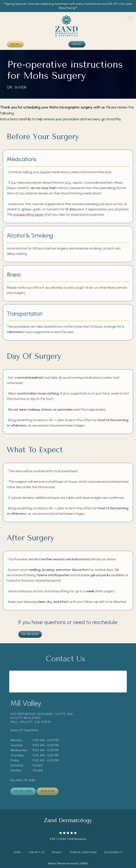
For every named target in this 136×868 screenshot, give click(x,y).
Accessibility (113, 852)
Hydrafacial (92, 4)
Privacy (57, 852)
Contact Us (36, 852)
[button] (130, 18)
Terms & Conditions (83, 852)
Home (17, 852)
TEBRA (84, 863)
